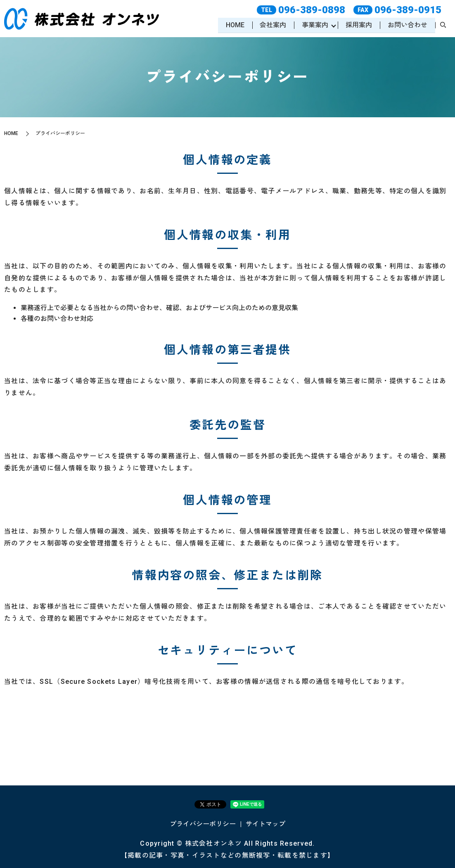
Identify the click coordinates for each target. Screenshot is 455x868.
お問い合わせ (407, 25)
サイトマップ (265, 824)
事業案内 (314, 25)
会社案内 (272, 25)
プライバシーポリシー (203, 824)
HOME (233, 25)
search (443, 26)
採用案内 (358, 25)
